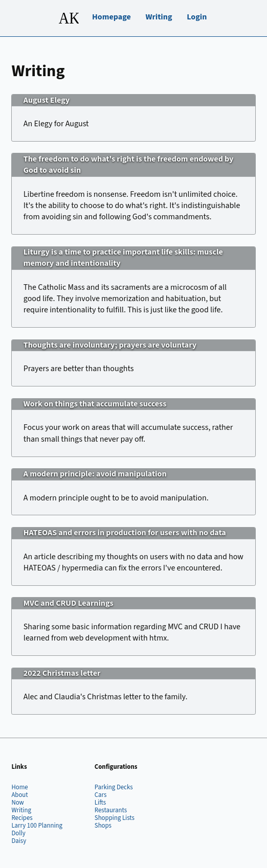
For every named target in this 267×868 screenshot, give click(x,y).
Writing (159, 17)
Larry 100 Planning (37, 826)
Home (19, 787)
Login (197, 17)
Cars (101, 795)
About (19, 795)
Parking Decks (114, 787)
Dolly (18, 833)
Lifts (100, 803)
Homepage (112, 17)
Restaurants (111, 810)
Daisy (19, 841)
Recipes (22, 818)
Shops (103, 826)
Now (17, 803)
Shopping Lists (115, 818)
